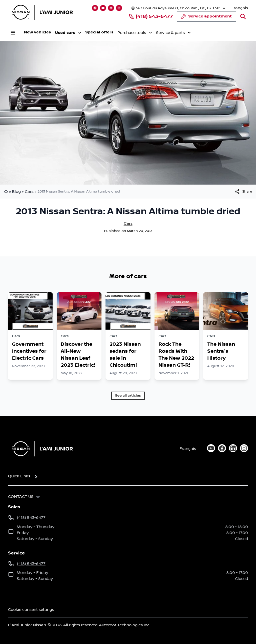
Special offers (99, 32)
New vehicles (37, 32)
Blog (16, 192)
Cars (29, 192)
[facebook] (222, 448)
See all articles (128, 395)
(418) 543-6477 (151, 16)
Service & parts (173, 33)
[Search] (243, 16)
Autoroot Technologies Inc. (125, 625)
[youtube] (211, 448)
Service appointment (206, 18)
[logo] (42, 12)
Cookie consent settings (31, 610)
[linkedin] (233, 448)
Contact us (21, 497)
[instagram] (244, 448)
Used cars (68, 33)
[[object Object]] (243, 192)
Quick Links (19, 476)
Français (240, 8)
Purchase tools (135, 33)
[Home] (41, 449)
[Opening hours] (178, 8)
